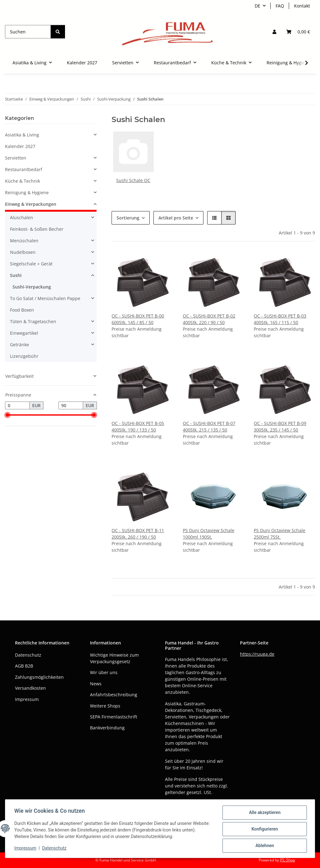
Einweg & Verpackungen (31, 204)
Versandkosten (30, 688)
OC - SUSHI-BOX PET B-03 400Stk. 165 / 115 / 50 (280, 319)
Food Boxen (22, 310)
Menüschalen (24, 241)
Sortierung (128, 218)
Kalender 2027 (20, 146)
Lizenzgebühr (24, 356)
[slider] (7, 415)
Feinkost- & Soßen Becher (37, 229)
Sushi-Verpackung (32, 287)
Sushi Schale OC (133, 180)
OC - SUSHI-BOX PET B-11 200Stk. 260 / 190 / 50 (138, 534)
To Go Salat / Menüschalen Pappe (45, 298)
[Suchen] (28, 32)
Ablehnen (264, 846)
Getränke (20, 345)
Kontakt (302, 6)
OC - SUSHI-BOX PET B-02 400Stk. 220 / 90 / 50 (209, 319)
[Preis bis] (71, 406)
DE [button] (257, 6)
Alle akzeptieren (264, 813)
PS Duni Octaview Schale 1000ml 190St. (209, 534)
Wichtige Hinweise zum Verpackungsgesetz (114, 658)
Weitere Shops (105, 706)
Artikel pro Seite (176, 218)
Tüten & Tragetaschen (33, 321)
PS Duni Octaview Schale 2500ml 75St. (280, 534)
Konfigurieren (264, 830)
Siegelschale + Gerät (31, 264)
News (96, 684)
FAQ (280, 6)
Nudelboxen (23, 252)
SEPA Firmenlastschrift (114, 717)
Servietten (16, 158)
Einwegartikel (24, 333)
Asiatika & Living (22, 135)
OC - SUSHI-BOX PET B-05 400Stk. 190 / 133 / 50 (138, 427)
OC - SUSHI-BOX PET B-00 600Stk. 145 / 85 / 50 (138, 319)
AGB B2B (24, 666)
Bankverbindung (107, 728)
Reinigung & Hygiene (27, 192)
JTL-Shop (287, 860)
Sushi (16, 275)
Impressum (26, 849)
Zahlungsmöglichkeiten (39, 677)
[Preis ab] (17, 406)
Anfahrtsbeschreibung (114, 695)
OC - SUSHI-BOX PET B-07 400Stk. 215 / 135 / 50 (209, 427)
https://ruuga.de (257, 654)
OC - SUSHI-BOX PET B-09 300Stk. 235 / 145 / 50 (280, 427)
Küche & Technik (22, 181)
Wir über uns (104, 672)
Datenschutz (55, 849)
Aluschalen (22, 217)
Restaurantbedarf (24, 169)
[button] (274, 32)
